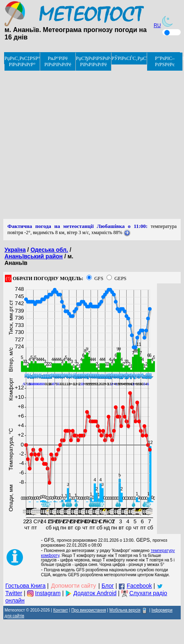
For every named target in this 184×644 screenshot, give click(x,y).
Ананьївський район (34, 256)
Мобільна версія (125, 610)
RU (157, 25)
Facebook (139, 586)
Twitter (14, 593)
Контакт (61, 610)
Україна (15, 250)
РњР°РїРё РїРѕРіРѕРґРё (58, 61)
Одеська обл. (49, 250)
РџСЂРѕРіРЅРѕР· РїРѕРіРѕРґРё (93, 61)
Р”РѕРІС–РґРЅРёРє (165, 61)
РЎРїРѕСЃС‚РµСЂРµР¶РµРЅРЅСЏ (129, 58)
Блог (108, 586)
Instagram (48, 593)
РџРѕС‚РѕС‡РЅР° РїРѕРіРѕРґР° (22, 61)
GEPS (120, 278)
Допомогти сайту (74, 586)
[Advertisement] (77, 142)
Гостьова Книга (25, 586)
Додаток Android (95, 593)
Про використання (89, 610)
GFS (99, 278)
